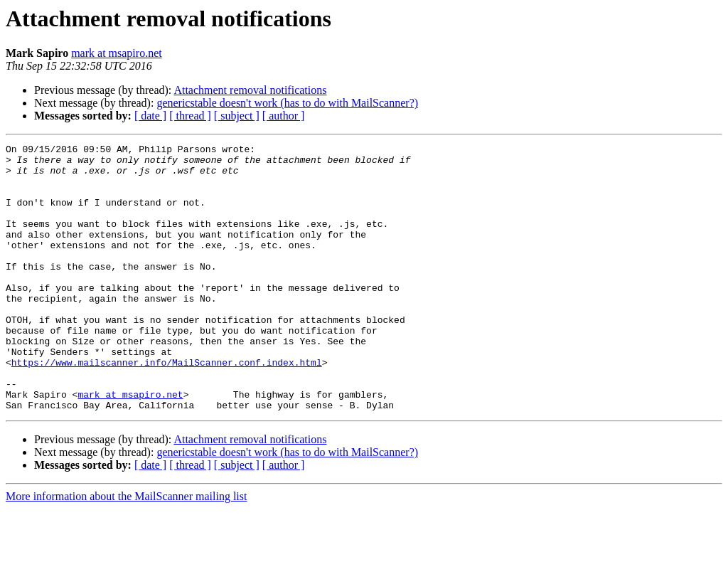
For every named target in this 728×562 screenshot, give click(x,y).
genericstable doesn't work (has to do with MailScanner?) (287, 103)
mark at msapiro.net (117, 53)
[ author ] (284, 116)
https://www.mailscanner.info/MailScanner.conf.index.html (167, 407)
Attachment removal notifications (250, 90)
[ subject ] (237, 116)
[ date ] (150, 116)
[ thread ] (190, 116)
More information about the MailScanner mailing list (126, 550)
